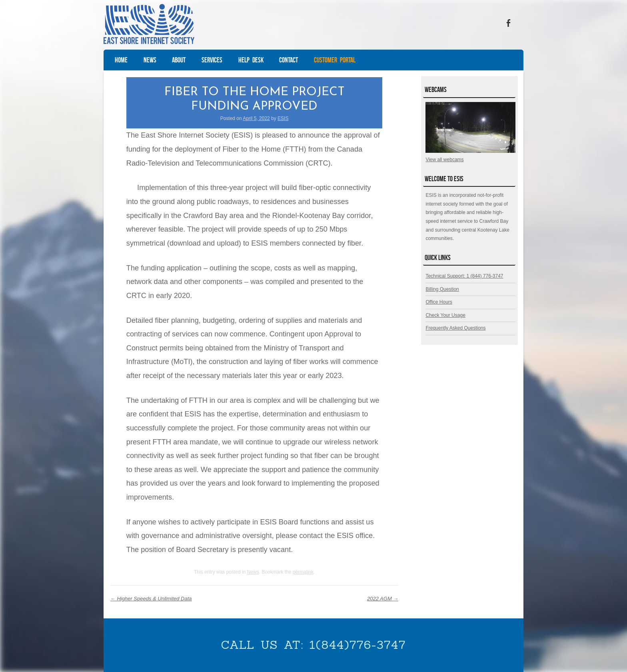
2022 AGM (383, 599)
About (179, 60)
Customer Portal (335, 60)
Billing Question (442, 289)
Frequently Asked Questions (455, 328)
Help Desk (251, 60)
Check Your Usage (445, 315)
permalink (303, 572)
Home (121, 60)
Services (212, 60)
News (150, 60)
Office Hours (439, 302)
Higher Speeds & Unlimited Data (151, 599)
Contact (289, 60)
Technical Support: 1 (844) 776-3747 (464, 276)
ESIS (283, 118)
